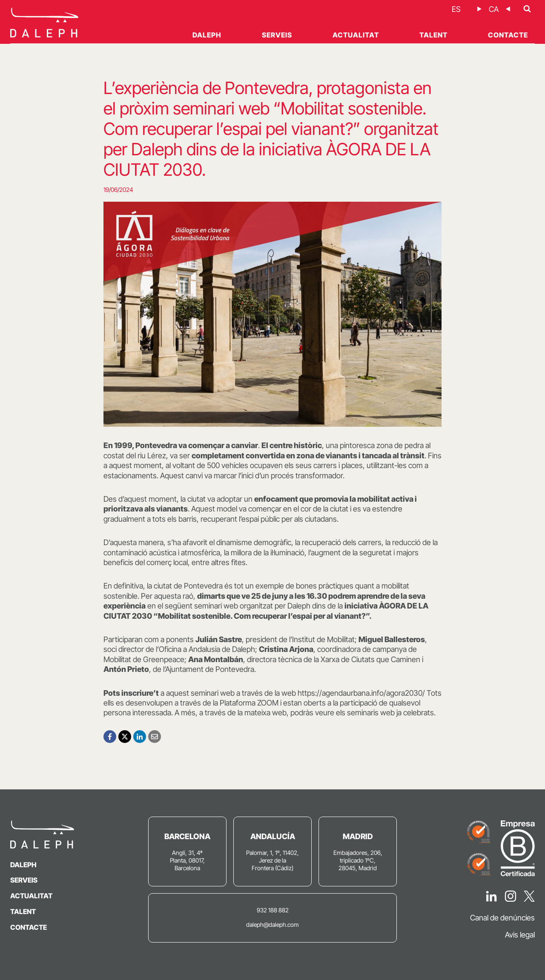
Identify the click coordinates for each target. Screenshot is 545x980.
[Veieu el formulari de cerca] (527, 9)
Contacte (508, 35)
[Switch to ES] (456, 9)
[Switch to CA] (494, 9)
